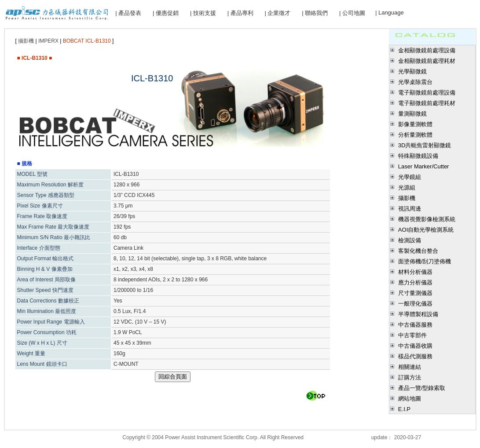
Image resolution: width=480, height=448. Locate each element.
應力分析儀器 (415, 282)
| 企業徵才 (277, 13)
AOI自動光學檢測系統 (426, 230)
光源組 (407, 188)
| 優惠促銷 (166, 13)
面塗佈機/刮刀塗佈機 (425, 261)
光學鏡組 (410, 177)
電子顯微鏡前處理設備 (427, 93)
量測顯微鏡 (412, 114)
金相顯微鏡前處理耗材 (427, 61)
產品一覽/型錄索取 (422, 388)
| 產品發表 (128, 13)
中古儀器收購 (415, 346)
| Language (390, 13)
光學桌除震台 (415, 82)
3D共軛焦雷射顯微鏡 (425, 145)
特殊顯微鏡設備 (418, 156)
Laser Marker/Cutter (424, 166)
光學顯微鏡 (412, 71)
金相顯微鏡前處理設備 (427, 50)
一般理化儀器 (415, 304)
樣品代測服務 (415, 356)
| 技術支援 (203, 13)
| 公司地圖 (352, 13)
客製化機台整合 (418, 251)
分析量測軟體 (415, 135)
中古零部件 (412, 335)
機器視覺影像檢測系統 (427, 219)
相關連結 (410, 367)
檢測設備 (410, 240)
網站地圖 (410, 399)
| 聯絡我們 (315, 13)
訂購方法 (410, 377)
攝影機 (407, 198)
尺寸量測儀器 (415, 293)
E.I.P (404, 409)
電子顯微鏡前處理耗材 (427, 103)
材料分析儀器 (415, 272)
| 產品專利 (240, 13)
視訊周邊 (410, 209)
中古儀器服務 (415, 325)
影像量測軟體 (415, 124)
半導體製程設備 (418, 314)
